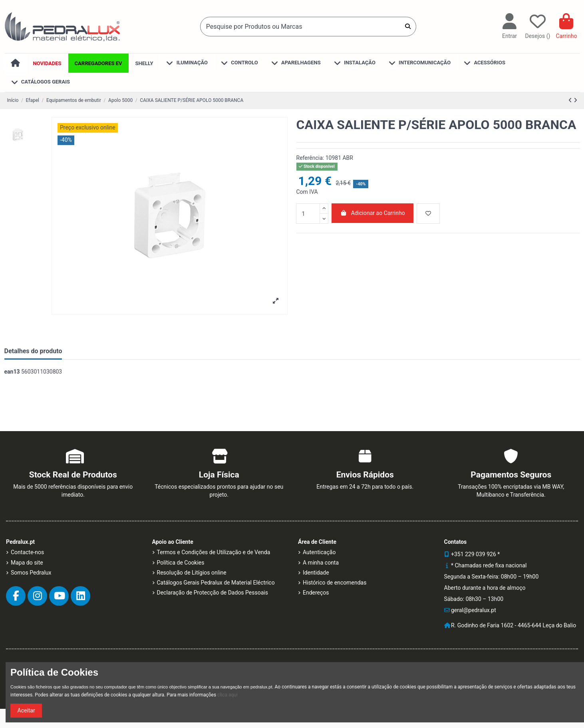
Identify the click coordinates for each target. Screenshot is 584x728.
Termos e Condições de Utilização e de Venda (214, 552)
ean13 (12, 372)
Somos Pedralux (31, 573)
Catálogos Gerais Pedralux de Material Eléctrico (216, 583)
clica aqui (227, 695)
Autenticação (319, 552)
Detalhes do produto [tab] (33, 351)
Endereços (316, 593)
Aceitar (26, 710)
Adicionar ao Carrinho (372, 213)
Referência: (310, 158)
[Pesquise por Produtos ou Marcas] (408, 26)
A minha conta (321, 563)
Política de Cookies (181, 563)
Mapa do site (27, 563)
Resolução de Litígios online (192, 573)
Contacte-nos (27, 552)
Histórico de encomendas (335, 583)
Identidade (316, 573)
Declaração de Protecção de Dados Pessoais (213, 593)
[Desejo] (428, 214)
